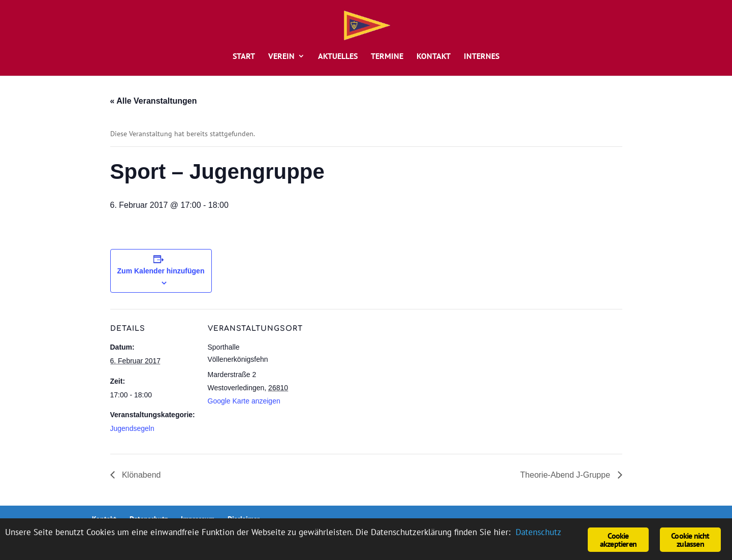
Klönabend (140, 475)
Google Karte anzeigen (244, 401)
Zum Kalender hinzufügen (161, 271)
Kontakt (434, 57)
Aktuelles (338, 57)
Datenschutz (538, 532)
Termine (387, 57)
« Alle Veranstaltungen (154, 101)
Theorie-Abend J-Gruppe (566, 475)
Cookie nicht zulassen (690, 540)
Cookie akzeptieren (618, 540)
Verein (281, 57)
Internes (482, 57)
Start (244, 57)
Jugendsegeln (132, 428)
